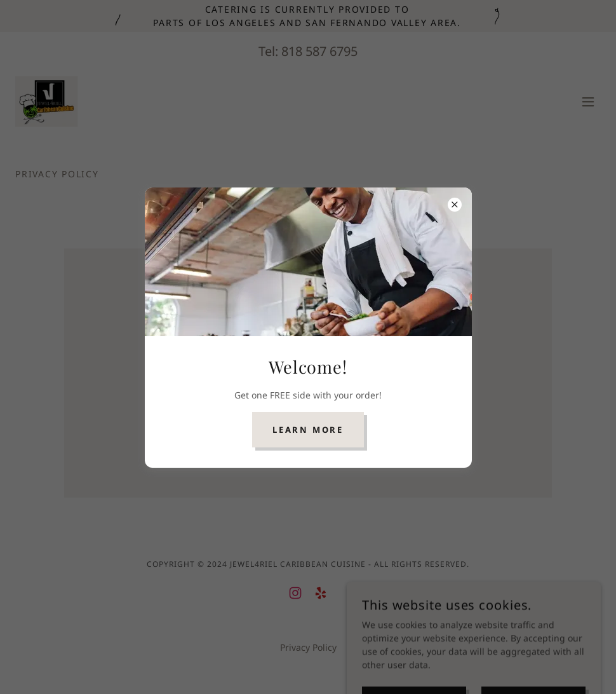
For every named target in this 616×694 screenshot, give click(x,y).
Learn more (308, 430)
